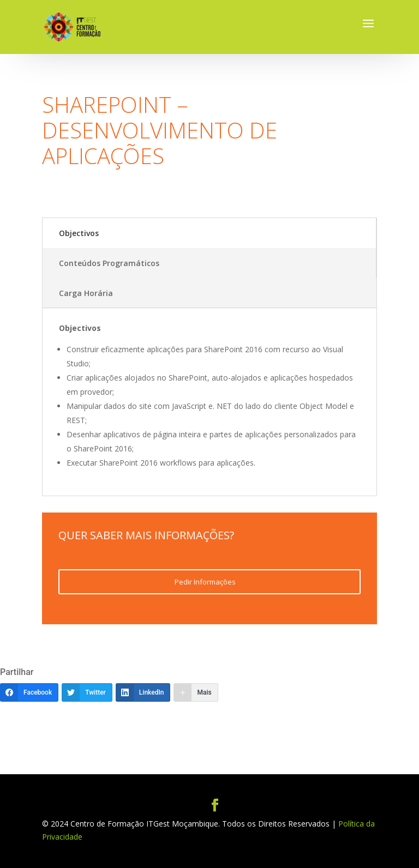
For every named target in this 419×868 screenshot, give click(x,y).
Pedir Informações (205, 582)
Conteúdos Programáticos (109, 263)
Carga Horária (86, 293)
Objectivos (79, 233)
